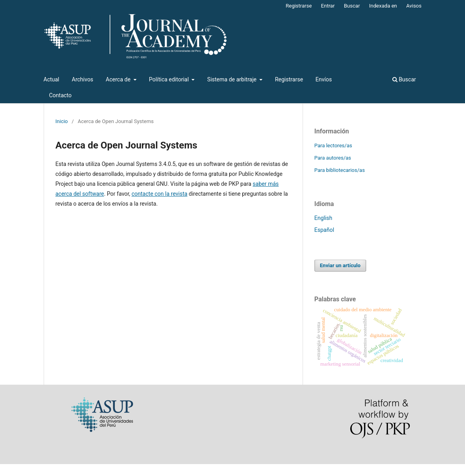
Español (324, 230)
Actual (52, 79)
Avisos (414, 6)
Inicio (62, 121)
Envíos (324, 79)
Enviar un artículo (340, 265)
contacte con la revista (159, 194)
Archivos (83, 79)
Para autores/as (333, 158)
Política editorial (170, 79)
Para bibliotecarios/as (340, 170)
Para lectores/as (333, 145)
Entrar (328, 6)
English (323, 218)
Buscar (404, 79)
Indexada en (383, 6)
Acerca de (119, 79)
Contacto (61, 95)
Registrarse (289, 79)
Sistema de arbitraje (233, 79)
